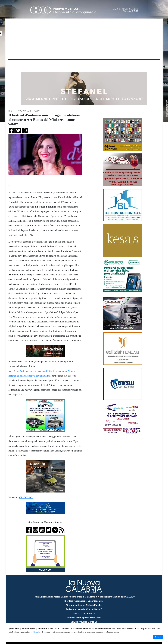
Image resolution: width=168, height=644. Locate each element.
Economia (74, 64)
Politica (45, 64)
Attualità (63, 64)
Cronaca (35, 64)
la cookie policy (35, 632)
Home (14, 63)
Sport (84, 64)
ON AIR (150, 64)
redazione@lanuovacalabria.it (90, 622)
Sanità (54, 64)
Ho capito (158, 637)
